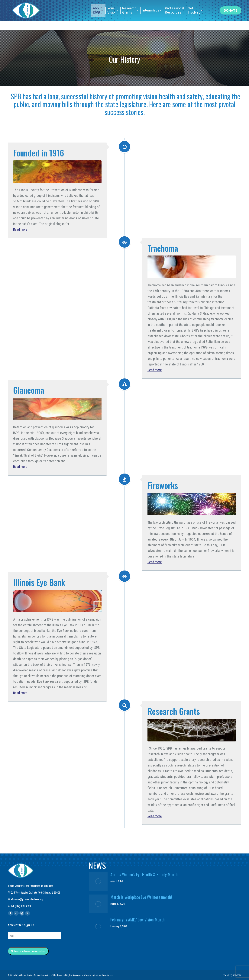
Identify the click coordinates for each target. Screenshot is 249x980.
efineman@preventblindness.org (101, 5)
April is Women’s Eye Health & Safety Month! (144, 874)
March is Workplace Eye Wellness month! (141, 897)
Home (178, 5)
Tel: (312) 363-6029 (202, 5)
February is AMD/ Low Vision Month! (138, 920)
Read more (20, 229)
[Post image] (98, 881)
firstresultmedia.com (104, 974)
